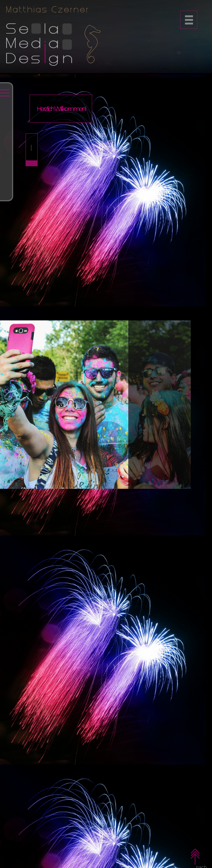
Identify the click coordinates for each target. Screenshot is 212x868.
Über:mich (32, 232)
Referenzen (32, 202)
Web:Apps (32, 173)
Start (30, 118)
